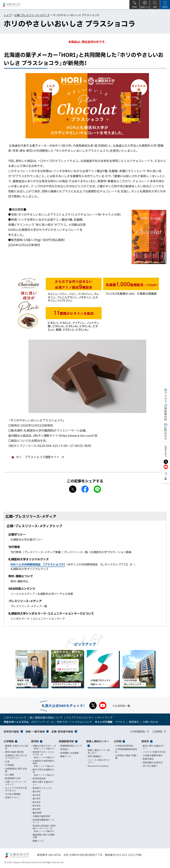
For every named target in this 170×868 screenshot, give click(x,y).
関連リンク (38, 841)
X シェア (73, 489)
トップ (7, 15)
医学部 (35, 741)
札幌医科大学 (11, 5)
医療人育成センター (98, 741)
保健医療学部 (66, 741)
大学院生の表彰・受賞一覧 (127, 757)
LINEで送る (97, 489)
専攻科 (145, 741)
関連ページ (66, 756)
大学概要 (9, 741)
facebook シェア (85, 489)
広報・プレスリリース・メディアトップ (35, 526)
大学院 (118, 741)
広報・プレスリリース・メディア (32, 15)
